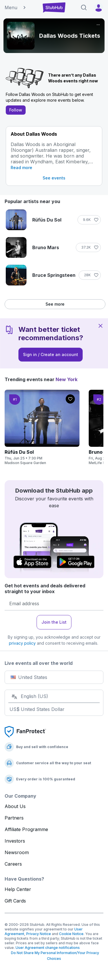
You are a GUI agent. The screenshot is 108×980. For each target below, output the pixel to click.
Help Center (18, 889)
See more (55, 304)
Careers (13, 864)
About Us (15, 806)
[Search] (84, 7)
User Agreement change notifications (48, 948)
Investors (15, 841)
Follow (16, 110)
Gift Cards (15, 901)
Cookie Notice (71, 934)
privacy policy (22, 643)
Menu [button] (16, 7)
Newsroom (17, 852)
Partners (14, 818)
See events (54, 178)
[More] (98, 25)
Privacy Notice (39, 934)
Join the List (54, 622)
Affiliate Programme (26, 829)
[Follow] (89, 220)
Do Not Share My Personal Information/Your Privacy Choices (54, 956)
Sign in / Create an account (51, 354)
